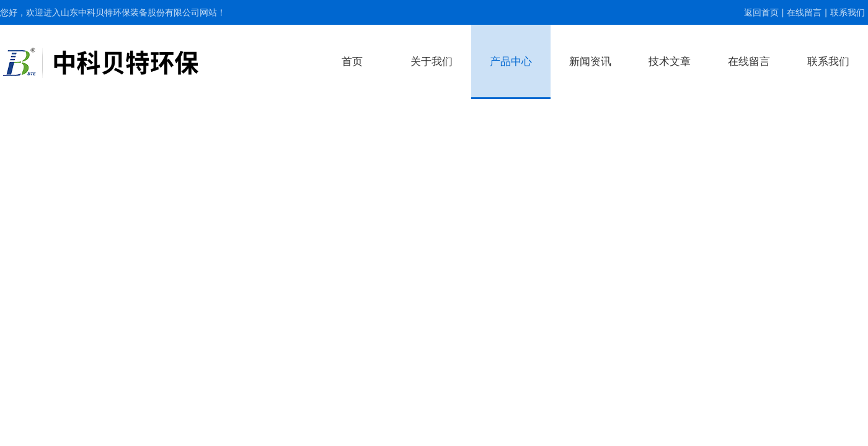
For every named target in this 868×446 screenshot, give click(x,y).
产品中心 (511, 62)
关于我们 (432, 62)
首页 (352, 62)
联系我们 (848, 12)
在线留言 (804, 12)
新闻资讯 (590, 62)
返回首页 (761, 12)
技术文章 (670, 62)
